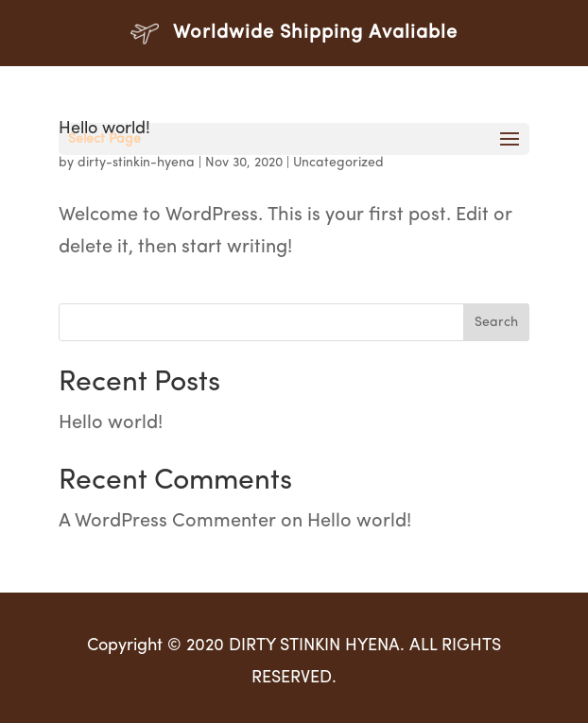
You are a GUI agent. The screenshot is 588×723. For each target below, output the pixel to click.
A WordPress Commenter (167, 522)
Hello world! (111, 423)
